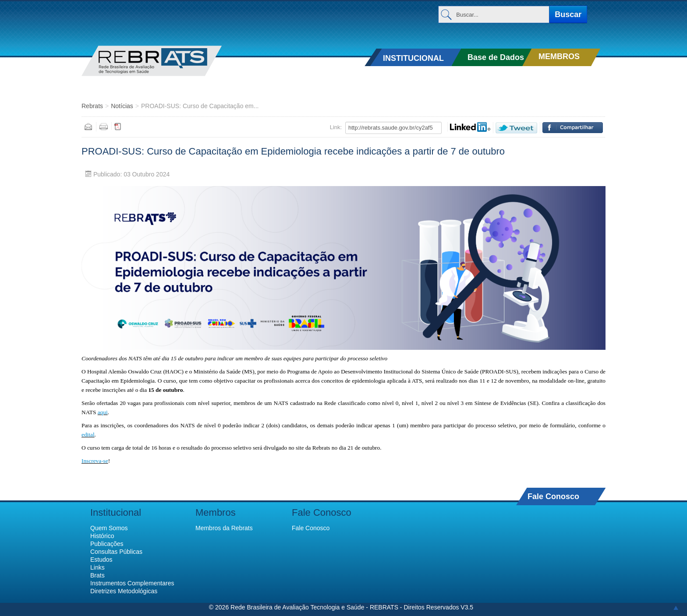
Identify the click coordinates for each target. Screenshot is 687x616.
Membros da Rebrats (224, 528)
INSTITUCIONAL (413, 58)
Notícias (122, 106)
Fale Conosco (553, 496)
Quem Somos (109, 528)
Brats (97, 575)
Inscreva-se (95, 461)
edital (88, 435)
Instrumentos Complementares (132, 583)
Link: (336, 127)
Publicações (107, 544)
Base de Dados (496, 57)
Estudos (101, 560)
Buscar (568, 14)
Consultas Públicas (116, 552)
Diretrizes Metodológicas (124, 591)
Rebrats (92, 106)
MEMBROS (559, 56)
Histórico (102, 536)
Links (97, 567)
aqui (103, 412)
